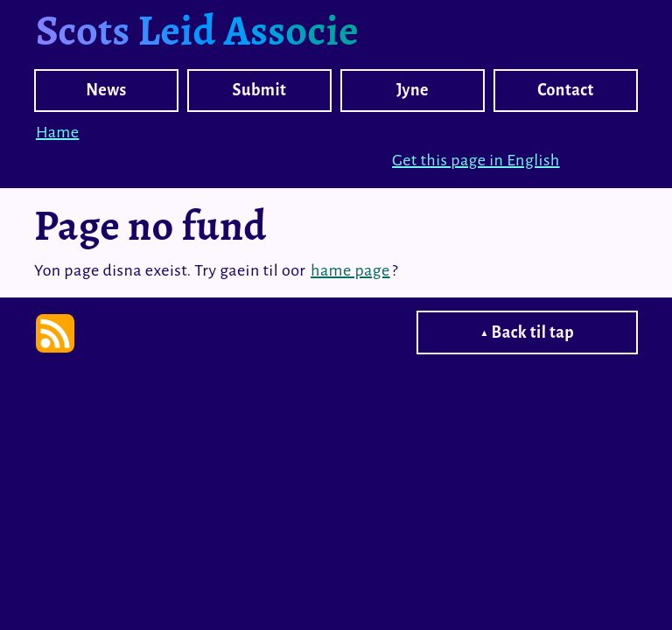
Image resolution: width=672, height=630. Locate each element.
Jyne (413, 90)
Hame (57, 132)
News (106, 90)
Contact (566, 90)
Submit (260, 90)
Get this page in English (476, 160)
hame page (350, 270)
